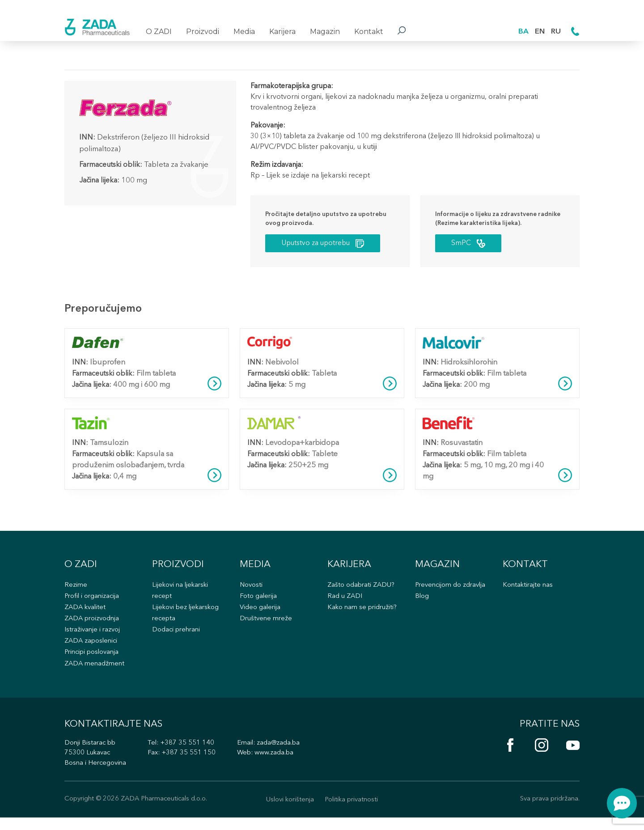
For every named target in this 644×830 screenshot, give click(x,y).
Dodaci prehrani (177, 638)
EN (539, 31)
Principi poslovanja (93, 661)
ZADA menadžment (95, 672)
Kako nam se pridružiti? (363, 615)
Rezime (76, 591)
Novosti (252, 591)
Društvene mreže (266, 626)
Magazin (325, 32)
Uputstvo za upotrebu (326, 244)
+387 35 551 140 (189, 755)
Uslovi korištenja (288, 812)
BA (523, 31)
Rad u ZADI (345, 603)
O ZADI (159, 32)
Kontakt (369, 32)
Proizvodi (203, 32)
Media (244, 32)
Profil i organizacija (93, 603)
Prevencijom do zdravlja (451, 591)
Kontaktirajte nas (528, 591)
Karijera (282, 32)
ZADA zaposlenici (92, 649)
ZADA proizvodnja (93, 626)
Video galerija (261, 615)
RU (556, 31)
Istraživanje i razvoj (93, 638)
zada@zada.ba (281, 755)
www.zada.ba (277, 765)
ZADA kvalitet (86, 615)
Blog (422, 603)
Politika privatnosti (352, 812)
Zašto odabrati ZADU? (362, 591)
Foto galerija (259, 603)
